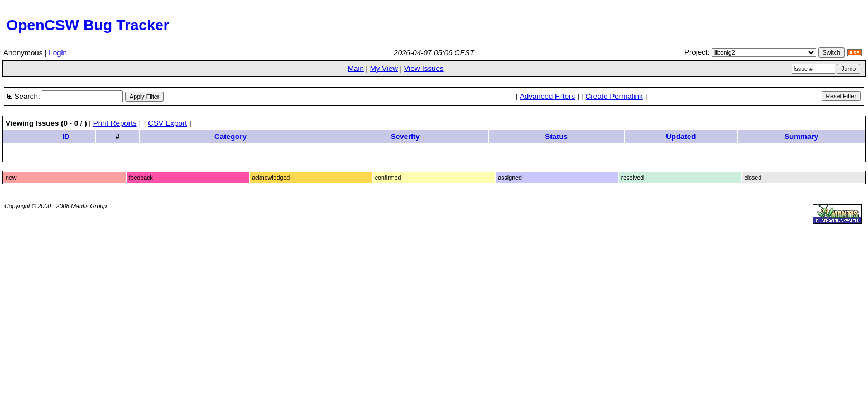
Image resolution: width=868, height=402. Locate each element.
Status (556, 137)
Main (356, 68)
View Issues (424, 68)
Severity (405, 137)
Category (231, 137)
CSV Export (167, 123)
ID (66, 137)
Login (58, 53)
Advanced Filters (547, 96)
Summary (801, 137)
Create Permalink (614, 96)
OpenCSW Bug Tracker (86, 25)
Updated (681, 137)
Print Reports (115, 123)
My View (384, 68)
